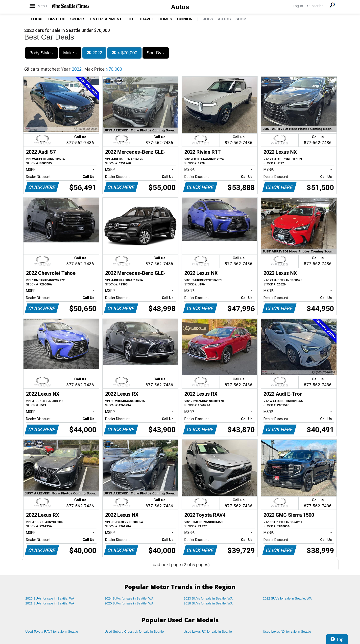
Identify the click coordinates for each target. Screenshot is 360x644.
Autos (180, 7)
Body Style (41, 53)
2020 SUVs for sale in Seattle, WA (129, 603)
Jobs (208, 19)
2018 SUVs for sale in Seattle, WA (208, 603)
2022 (94, 53)
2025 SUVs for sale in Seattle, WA (50, 598)
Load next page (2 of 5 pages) (180, 565)
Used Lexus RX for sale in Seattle (208, 632)
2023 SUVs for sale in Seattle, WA (208, 598)
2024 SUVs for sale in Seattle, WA (129, 598)
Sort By (156, 53)
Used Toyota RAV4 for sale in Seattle (52, 632)
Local (37, 19)
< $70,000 (124, 53)
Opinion (185, 19)
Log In (298, 6)
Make (70, 53)
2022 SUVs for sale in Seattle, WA (288, 598)
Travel (147, 19)
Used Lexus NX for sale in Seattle (287, 632)
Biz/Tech (57, 19)
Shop (241, 19)
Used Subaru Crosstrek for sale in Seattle (134, 632)
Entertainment (106, 19)
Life (131, 19)
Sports (78, 19)
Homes (165, 19)
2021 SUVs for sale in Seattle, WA (50, 603)
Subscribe (315, 6)
